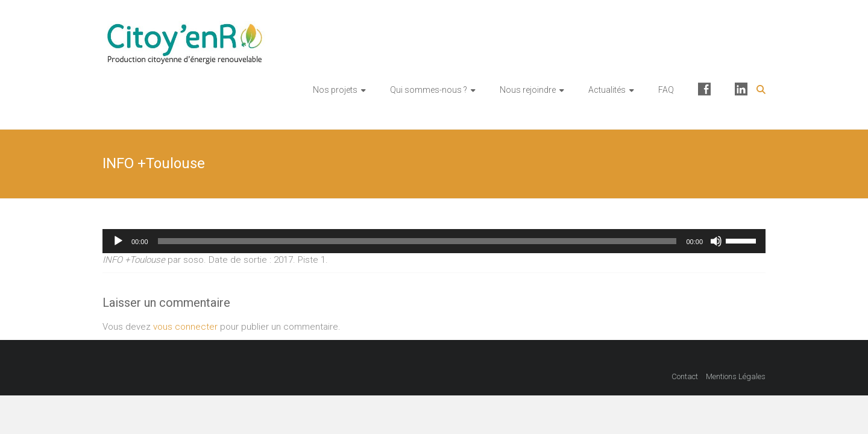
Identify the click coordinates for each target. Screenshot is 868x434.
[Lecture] (118, 241)
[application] (434, 241)
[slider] (417, 241)
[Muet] (716, 241)
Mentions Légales (736, 376)
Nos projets (335, 90)
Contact (685, 376)
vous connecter (185, 327)
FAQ (666, 90)
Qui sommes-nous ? (429, 90)
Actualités (607, 90)
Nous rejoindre (528, 90)
